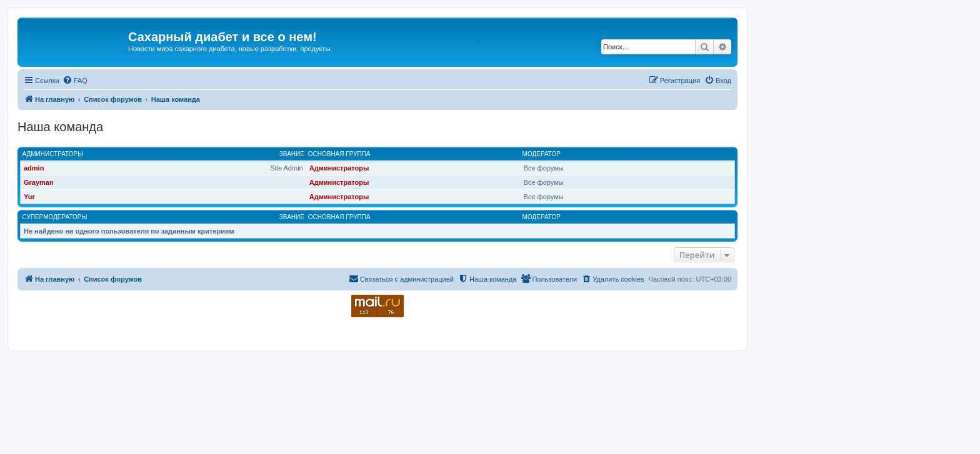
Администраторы (53, 154)
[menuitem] (75, 81)
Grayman (39, 182)
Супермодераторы (55, 217)
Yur (29, 197)
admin (34, 168)
